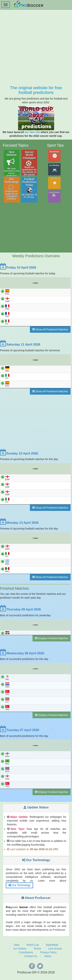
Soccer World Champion (29, 164)
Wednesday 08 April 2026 (22, 657)
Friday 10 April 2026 (18, 267)
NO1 (7, 774)
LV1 (7, 704)
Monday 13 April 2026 (19, 524)
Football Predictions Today (29, 188)
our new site (32, 132)
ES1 (7, 292)
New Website (12, 164)
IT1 (7, 323)
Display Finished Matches (52, 642)
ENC (8, 782)
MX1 (7, 572)
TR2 (7, 712)
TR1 (7, 697)
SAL (7, 681)
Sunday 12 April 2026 (19, 454)
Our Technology (12, 189)
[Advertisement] (36, 46)
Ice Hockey (54, 168)
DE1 (7, 369)
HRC (8, 689)
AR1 (7, 564)
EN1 (7, 759)
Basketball (54, 154)
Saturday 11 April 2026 (20, 345)
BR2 (7, 767)
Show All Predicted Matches (50, 330)
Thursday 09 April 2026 (20, 611)
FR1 (7, 308)
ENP (7, 300)
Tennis (54, 181)
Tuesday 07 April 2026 (20, 734)
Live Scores (54, 194)
